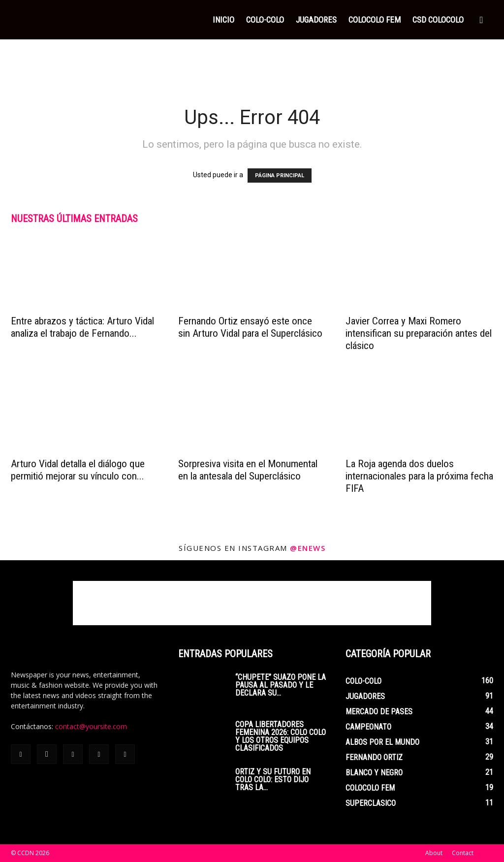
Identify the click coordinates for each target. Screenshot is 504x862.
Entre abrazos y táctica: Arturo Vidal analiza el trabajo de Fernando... (82, 327)
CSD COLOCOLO (438, 20)
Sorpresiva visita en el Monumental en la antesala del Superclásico (248, 470)
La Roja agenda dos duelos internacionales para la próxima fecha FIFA (419, 476)
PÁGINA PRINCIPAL (280, 176)
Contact (463, 853)
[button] (481, 20)
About (434, 853)
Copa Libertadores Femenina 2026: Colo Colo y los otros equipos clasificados (281, 736)
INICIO (223, 20)
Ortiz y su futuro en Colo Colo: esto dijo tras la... (273, 780)
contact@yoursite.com (91, 726)
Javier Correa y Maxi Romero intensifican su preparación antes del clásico (419, 333)
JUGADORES (316, 20)
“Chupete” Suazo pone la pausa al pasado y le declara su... (281, 685)
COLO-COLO (265, 20)
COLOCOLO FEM (375, 20)
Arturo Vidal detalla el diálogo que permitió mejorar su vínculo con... (78, 470)
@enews (308, 548)
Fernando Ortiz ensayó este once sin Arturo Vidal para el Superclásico (250, 327)
